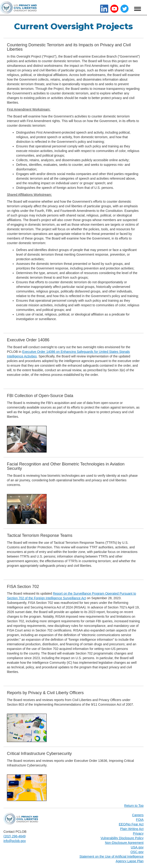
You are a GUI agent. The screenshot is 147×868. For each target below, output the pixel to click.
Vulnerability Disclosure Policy (122, 838)
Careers (138, 815)
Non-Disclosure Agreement (124, 843)
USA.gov (137, 847)
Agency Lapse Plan (130, 861)
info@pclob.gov (15, 841)
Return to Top (134, 806)
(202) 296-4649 (15, 836)
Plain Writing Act (132, 829)
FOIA (140, 820)
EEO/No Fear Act (131, 824)
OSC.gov (137, 852)
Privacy (138, 833)
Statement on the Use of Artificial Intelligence (111, 856)
